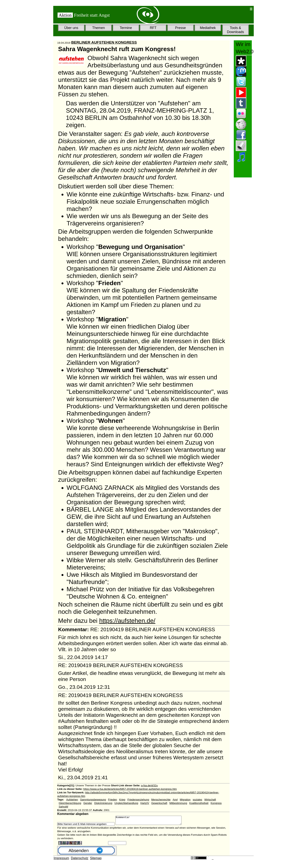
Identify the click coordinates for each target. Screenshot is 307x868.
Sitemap (96, 860)
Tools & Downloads (235, 30)
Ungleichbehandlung (126, 803)
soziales (197, 800)
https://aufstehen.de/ (127, 621)
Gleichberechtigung (70, 803)
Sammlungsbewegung (93, 800)
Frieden (112, 800)
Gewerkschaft (159, 803)
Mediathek (208, 28)
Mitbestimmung (178, 803)
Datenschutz (80, 860)
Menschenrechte (161, 800)
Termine (126, 28)
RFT (153, 28)
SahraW (63, 807)
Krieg (122, 800)
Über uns (71, 28)
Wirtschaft (210, 800)
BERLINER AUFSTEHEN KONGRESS (104, 42)
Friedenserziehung (138, 800)
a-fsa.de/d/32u (149, 785)
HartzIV (145, 803)
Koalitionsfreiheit (199, 803)
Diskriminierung (103, 803)
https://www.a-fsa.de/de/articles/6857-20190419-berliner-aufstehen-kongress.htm (130, 789)
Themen (99, 28)
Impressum (61, 860)
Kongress (216, 803)
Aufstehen (72, 800)
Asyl (175, 800)
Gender (88, 803)
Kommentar (152, 821)
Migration (185, 800)
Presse (180, 28)
